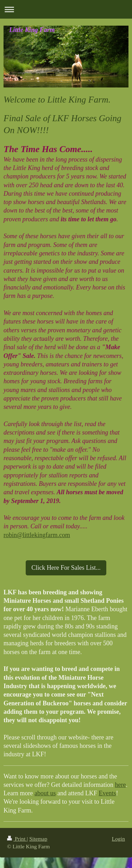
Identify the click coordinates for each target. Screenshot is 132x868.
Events (107, 793)
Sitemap (38, 839)
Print (17, 839)
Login (118, 839)
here (121, 785)
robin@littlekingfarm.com (37, 535)
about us (45, 793)
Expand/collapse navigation (66, 9)
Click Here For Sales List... (66, 568)
